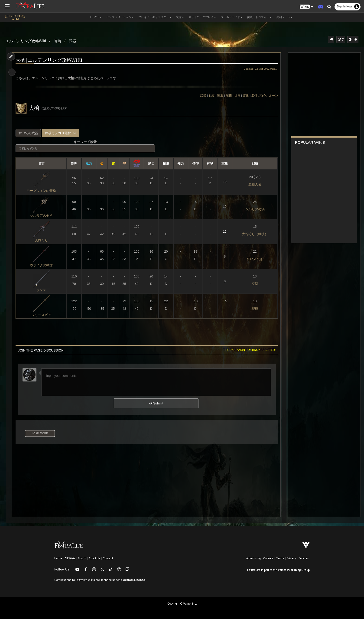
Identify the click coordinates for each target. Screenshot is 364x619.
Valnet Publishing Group (294, 570)
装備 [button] (180, 17)
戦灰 (218, 96)
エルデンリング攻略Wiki (26, 41)
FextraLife (254, 570)
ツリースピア (43, 315)
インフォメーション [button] (120, 17)
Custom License (134, 580)
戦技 (209, 96)
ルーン (271, 96)
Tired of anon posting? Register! (247, 350)
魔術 (227, 96)
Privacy (291, 558)
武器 (72, 41)
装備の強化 (257, 96)
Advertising (253, 558)
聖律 (253, 309)
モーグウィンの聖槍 (43, 191)
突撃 (253, 284)
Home (58, 558)
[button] (306, 7)
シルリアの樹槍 (43, 215)
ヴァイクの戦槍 (43, 265)
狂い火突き (253, 259)
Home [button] (96, 17)
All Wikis (70, 558)
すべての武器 (30, 133)
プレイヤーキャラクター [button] (155, 17)
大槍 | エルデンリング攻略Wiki (51, 60)
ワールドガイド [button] (231, 17)
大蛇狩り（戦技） (253, 234)
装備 (57, 41)
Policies (304, 558)
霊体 (244, 96)
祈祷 (235, 96)
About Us (94, 558)
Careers (268, 558)
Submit (156, 403)
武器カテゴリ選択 (62, 133)
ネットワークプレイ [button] (202, 17)
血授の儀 (253, 184)
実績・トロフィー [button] (259, 17)
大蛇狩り (43, 240)
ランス (43, 290)
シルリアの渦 (253, 209)
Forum (82, 558)
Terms (280, 558)
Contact (108, 558)
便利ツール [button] (284, 17)
